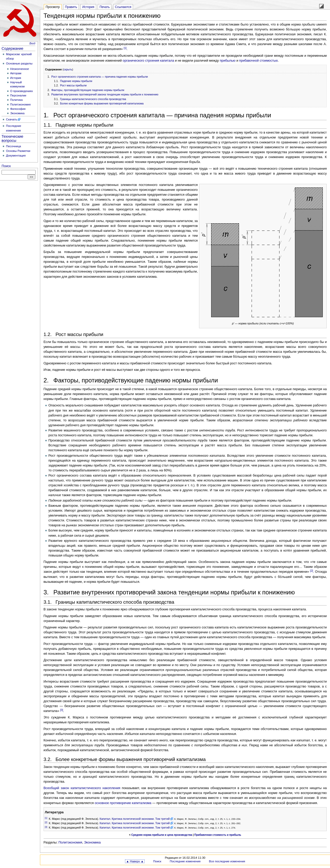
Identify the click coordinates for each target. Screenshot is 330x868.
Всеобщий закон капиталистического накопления (82, 788)
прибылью (228, 61)
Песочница (13, 146)
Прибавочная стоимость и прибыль (218, 835)
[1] (125, 48)
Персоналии (18, 95)
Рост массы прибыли (73, 85)
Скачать (11, 119)
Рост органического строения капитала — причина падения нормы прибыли (100, 77)
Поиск (6, 166)
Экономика (17, 113)
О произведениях (22, 91)
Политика (16, 100)
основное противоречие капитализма (123, 803)
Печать (105, 7)
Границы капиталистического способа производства (93, 99)
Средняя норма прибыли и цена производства (162, 835)
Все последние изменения (227, 861)
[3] (61, 710)
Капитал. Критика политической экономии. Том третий (135, 819)
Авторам (16, 73)
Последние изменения (185, 861)
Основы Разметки (18, 151)
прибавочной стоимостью (259, 61)
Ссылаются (123, 7)
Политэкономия (20, 104)
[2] (312, 571)
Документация (16, 155)
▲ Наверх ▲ (135, 861)
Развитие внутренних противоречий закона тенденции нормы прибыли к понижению (105, 94)
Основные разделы (19, 63)
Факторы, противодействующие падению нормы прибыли (88, 90)
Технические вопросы (12, 138)
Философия (18, 109)
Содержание (13, 48)
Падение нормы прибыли (76, 81)
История (16, 78)
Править (71, 7)
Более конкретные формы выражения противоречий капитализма (102, 103)
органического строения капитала (148, 61)
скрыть (68, 69)
